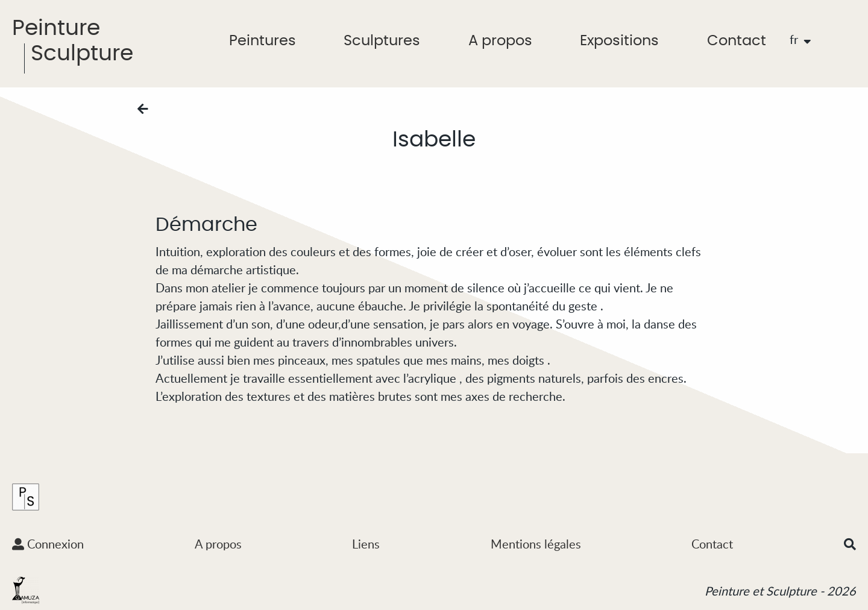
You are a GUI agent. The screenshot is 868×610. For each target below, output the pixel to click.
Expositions (619, 41)
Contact (737, 41)
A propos (500, 41)
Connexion (48, 544)
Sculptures (382, 41)
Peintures (263, 41)
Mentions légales (536, 544)
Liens (366, 544)
